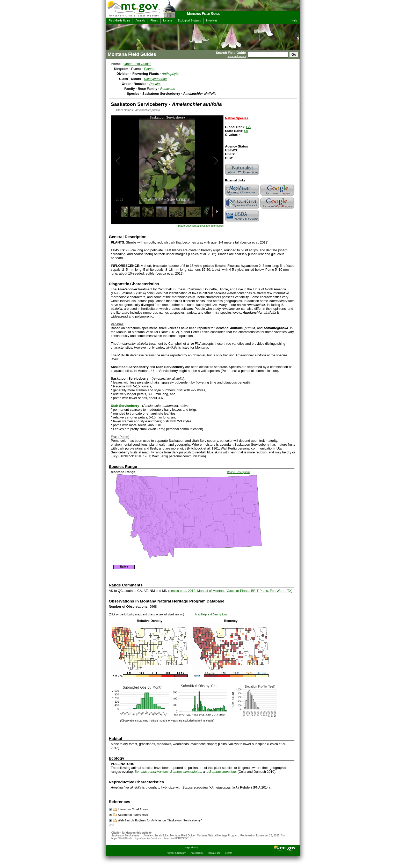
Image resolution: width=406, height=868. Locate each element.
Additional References (129, 815)
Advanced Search (237, 56)
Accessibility (197, 853)
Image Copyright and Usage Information (201, 226)
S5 (246, 131)
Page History (191, 848)
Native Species (237, 118)
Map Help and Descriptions (211, 615)
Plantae (150, 69)
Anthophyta (170, 74)
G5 (248, 127)
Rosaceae (168, 89)
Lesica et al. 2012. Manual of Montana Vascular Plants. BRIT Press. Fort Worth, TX (230, 591)
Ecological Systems (189, 21)
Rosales (155, 84)
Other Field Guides (137, 64)
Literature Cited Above (129, 809)
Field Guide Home (119, 21)
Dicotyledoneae (155, 79)
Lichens (168, 21)
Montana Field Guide (204, 13)
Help (294, 21)
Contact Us (214, 853)
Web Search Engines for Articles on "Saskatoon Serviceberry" (156, 820)
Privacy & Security (176, 853)
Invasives (212, 21)
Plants (154, 21)
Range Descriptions (239, 472)
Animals (140, 21)
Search (229, 853)
